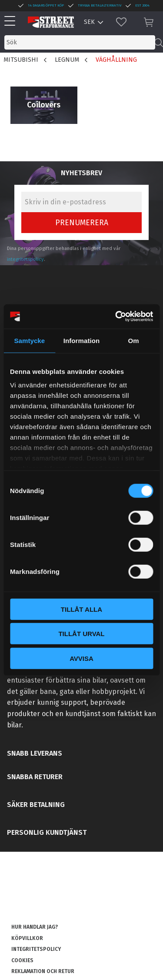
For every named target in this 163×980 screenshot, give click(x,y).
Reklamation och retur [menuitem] (43, 971)
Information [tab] (82, 340)
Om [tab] (134, 340)
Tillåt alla (81, 609)
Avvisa (81, 658)
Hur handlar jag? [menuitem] (35, 927)
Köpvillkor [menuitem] (27, 938)
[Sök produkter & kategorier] (80, 42)
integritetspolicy (25, 259)
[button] (12, 22)
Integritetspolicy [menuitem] (36, 949)
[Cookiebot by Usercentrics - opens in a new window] (116, 317)
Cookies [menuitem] (22, 960)
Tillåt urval (81, 634)
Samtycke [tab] (29, 340)
